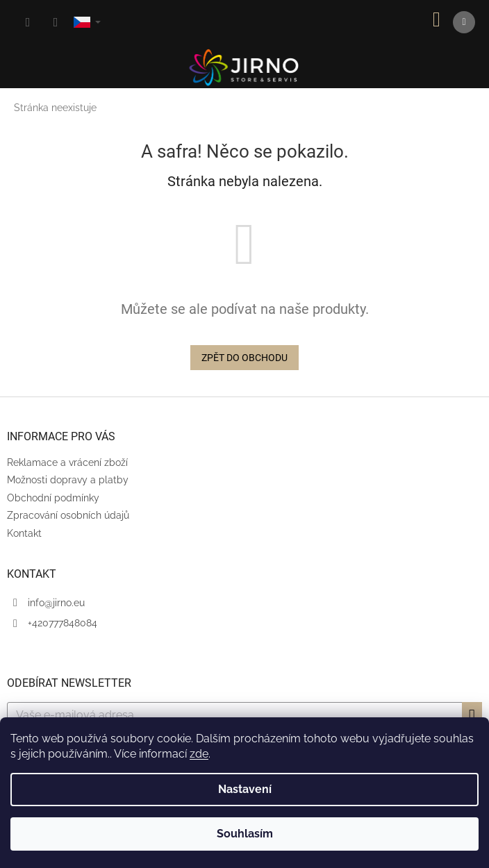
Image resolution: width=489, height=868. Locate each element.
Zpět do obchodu (244, 358)
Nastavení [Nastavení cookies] (245, 789)
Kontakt (24, 533)
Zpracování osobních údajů (68, 515)
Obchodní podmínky (53, 498)
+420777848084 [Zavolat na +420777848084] (63, 623)
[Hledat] (28, 22)
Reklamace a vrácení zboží (67, 462)
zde (199, 754)
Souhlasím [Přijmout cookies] (245, 834)
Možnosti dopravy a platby (68, 480)
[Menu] (464, 22)
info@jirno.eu (56, 603)
